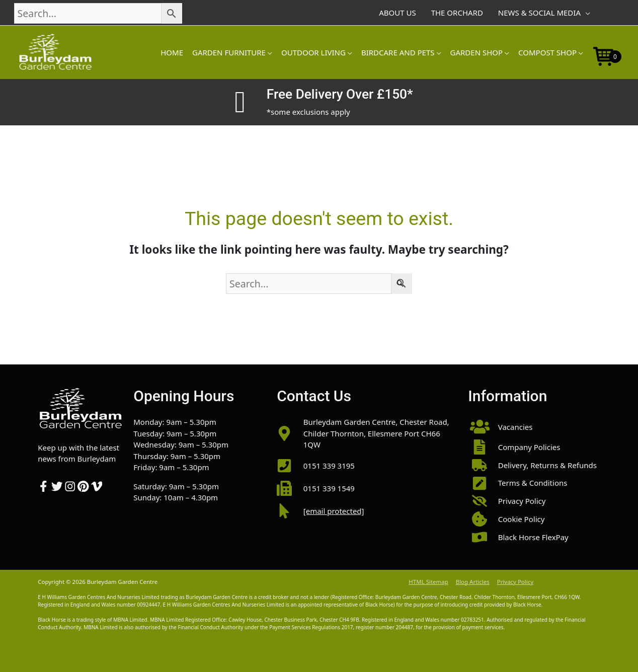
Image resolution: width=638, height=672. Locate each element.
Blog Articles (473, 582)
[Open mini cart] (604, 55)
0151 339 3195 (329, 466)
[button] (534, 427)
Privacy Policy (515, 582)
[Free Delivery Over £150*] (240, 102)
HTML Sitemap (428, 582)
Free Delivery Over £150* (340, 94)
